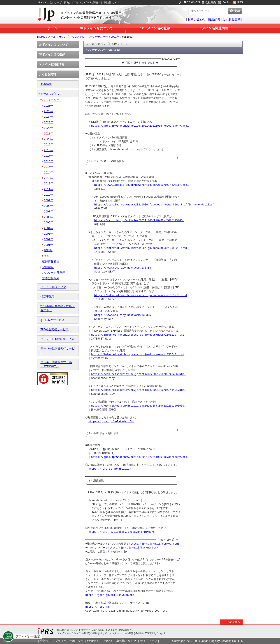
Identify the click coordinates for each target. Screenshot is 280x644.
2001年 (49, 245)
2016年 (49, 161)
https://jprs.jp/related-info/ (111, 422)
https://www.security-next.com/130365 (123, 315)
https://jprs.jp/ (98, 607)
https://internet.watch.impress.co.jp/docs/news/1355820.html (141, 248)
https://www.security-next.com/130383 (123, 268)
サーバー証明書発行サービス (58, 350)
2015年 (49, 167)
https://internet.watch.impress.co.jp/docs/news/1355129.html (137, 335)
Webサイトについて (100, 641)
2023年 (49, 122)
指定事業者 (48, 296)
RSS (240, 2)
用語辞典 (214, 19)
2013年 (49, 178)
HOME (41, 37)
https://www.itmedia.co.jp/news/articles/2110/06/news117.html (142, 185)
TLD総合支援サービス (54, 329)
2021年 (115, 37)
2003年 (49, 234)
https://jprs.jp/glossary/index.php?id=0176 (121, 532)
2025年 (49, 111)
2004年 (49, 228)
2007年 (49, 211)
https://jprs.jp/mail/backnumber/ (133, 548)
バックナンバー (99, 37)
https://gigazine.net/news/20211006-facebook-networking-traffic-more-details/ (154, 205)
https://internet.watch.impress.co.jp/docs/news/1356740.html (137, 355)
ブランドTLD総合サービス (57, 339)
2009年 (49, 200)
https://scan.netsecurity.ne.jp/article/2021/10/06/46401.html (138, 390)
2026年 (49, 106)
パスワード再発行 (54, 273)
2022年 (49, 128)
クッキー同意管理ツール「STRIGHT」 (56, 364)
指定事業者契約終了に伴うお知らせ (58, 308)
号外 (47, 256)
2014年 (49, 172)
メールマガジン (50, 94)
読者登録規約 (51, 278)
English (227, 2)
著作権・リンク (126, 641)
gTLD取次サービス (52, 320)
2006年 (49, 217)
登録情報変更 (51, 261)
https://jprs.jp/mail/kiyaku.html (110, 595)
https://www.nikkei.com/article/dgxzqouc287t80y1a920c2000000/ (138, 406)
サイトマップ (149, 641)
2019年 (49, 144)
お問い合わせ (197, 19)
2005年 (49, 222)
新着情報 (46, 84)
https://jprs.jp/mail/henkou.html (154, 544)
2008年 (49, 206)
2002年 (49, 239)
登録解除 (48, 267)
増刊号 (48, 250)
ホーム (52, 28)
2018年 (49, 150)
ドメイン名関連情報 (213, 28)
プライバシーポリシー (69, 641)
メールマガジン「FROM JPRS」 (67, 37)
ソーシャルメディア (53, 287)
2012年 (49, 183)
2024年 (49, 117)
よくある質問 (231, 19)
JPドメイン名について (96, 28)
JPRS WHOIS (192, 2)
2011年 (49, 189)
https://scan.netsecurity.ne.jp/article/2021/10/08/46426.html (138, 374)
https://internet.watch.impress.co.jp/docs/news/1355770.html (141, 295)
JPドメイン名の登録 (155, 28)
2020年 (49, 139)
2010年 (49, 195)
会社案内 (211, 2)
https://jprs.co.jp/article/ (110, 469)
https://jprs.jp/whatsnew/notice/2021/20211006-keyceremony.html (140, 126)
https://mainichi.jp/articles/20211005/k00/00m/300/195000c (139, 220)
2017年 (49, 156)
